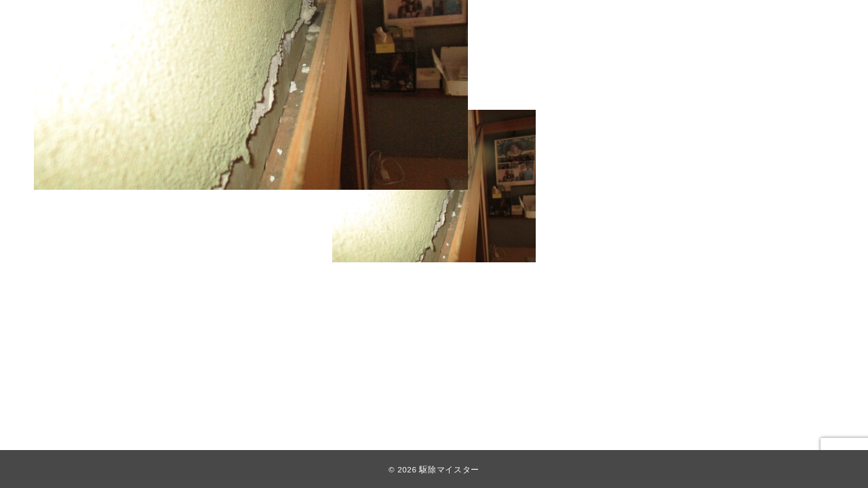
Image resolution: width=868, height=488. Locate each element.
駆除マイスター (449, 469)
